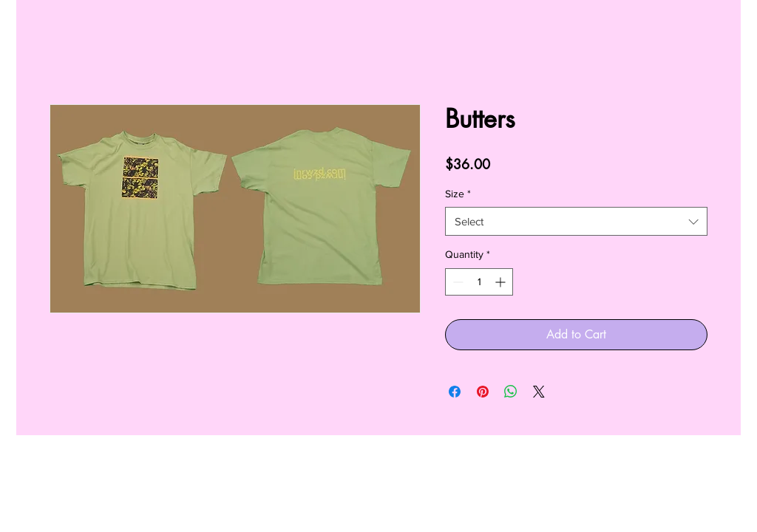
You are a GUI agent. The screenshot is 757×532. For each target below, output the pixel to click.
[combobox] (576, 221)
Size (458, 194)
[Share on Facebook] (455, 392)
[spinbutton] (479, 282)
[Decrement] (456, 282)
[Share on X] (539, 392)
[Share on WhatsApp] (511, 392)
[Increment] (502, 282)
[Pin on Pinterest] (483, 392)
